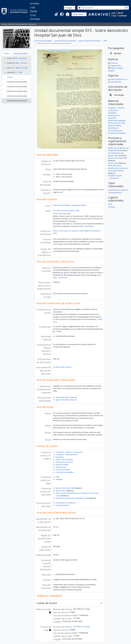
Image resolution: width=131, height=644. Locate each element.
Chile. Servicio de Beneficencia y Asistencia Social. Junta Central (118, 168)
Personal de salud (63, 470)
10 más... (10, 77)
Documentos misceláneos (66, 503)
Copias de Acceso (47, 603)
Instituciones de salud (64, 462)
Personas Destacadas (43, 41)
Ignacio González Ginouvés (90, 41)
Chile (58, 477)
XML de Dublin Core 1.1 (118, 79)
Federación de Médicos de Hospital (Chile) (69, 205)
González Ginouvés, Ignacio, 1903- (66, 210)
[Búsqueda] (104, 8)
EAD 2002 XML (115, 82)
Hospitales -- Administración (66, 454)
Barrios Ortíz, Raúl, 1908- (65, 488)
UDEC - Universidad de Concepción (29, 63)
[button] (56, 14)
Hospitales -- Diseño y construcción (69, 452)
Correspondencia (62, 505)
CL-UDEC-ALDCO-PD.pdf (62, 367)
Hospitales (60, 457)
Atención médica (62, 465)
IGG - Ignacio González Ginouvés (24, 68)
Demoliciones (61, 467)
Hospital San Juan (115, 176)
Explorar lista (114, 66)
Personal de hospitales (65, 472)
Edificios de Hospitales (64, 460)
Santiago (59, 479)
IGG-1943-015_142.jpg (81, 626)
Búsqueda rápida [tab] (21, 53)
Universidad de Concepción (65, 41)
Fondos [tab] (7, 53)
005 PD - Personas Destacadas (24, 58)
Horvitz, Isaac (61, 491)
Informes (113, 63)
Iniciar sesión (78, 14)
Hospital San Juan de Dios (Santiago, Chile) (72, 498)
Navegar (69, 8)
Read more (90, 226)
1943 (105, 41)
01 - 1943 (19, 72)
